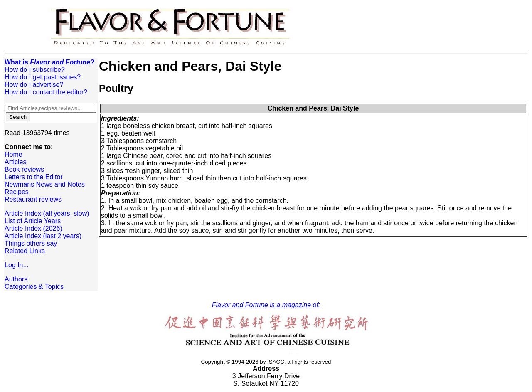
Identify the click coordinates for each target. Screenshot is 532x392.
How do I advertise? (34, 85)
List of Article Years (33, 221)
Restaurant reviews (33, 199)
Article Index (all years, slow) (47, 213)
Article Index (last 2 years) (43, 236)
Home (14, 154)
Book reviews (24, 169)
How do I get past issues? (43, 77)
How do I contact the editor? (46, 92)
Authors (16, 279)
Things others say (31, 243)
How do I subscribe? (35, 70)
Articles (15, 162)
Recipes (17, 192)
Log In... (17, 265)
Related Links (25, 251)
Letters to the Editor (34, 177)
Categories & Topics (34, 287)
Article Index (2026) (33, 228)
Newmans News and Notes (45, 184)
